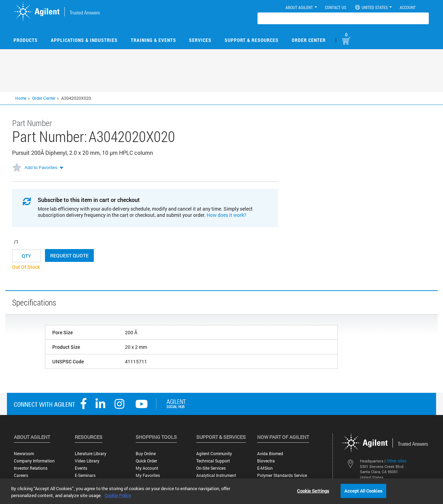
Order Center (309, 40)
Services (200, 40)
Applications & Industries (84, 40)
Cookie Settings (313, 490)
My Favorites (148, 475)
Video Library (87, 461)
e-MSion (265, 468)
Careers (21, 475)
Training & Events (153, 40)
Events (81, 468)
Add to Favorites (41, 167)
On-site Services (211, 468)
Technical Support (213, 461)
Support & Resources (252, 40)
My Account (147, 468)
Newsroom (24, 454)
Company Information (34, 461)
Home (21, 98)
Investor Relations (31, 468)
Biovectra (266, 461)
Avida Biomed (270, 454)
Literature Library (91, 454)
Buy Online (146, 454)
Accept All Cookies (363, 490)
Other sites (396, 461)
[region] (221, 491)
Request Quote (69, 255)
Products (26, 40)
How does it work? (227, 215)
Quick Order (146, 461)
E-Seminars (85, 475)
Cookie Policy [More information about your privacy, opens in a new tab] (118, 495)
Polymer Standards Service (282, 475)
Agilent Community (214, 454)
